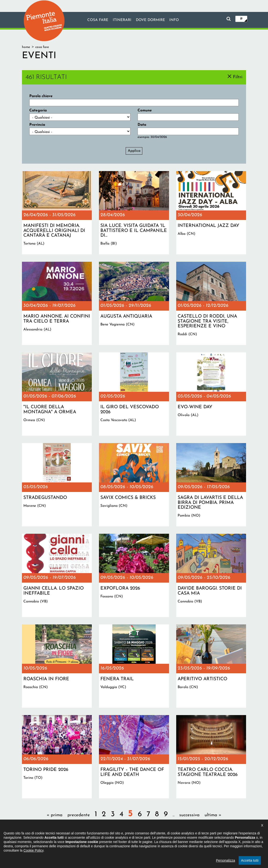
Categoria (38, 110)
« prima (55, 815)
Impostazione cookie (180, 843)
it (241, 19)
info (174, 20)
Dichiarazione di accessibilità (114, 843)
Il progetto (80, 843)
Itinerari (122, 20)
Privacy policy (150, 843)
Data (142, 125)
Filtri (238, 77)
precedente (79, 815)
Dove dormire (150, 20)
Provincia (37, 125)
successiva (189, 815)
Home (26, 47)
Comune (145, 110)
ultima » (213, 815)
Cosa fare (98, 20)
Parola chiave (41, 96)
